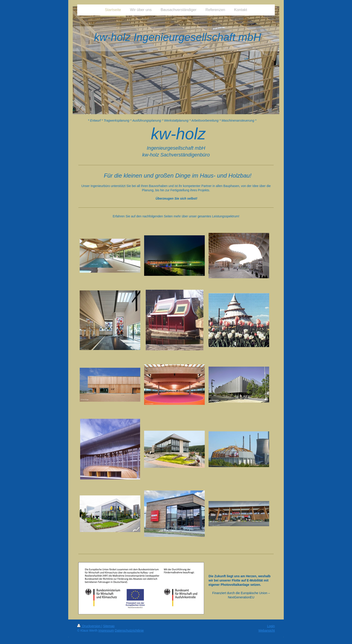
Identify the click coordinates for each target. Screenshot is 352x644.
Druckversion (89, 626)
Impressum (106, 631)
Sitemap (109, 626)
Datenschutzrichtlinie (129, 631)
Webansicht (267, 631)
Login (271, 626)
